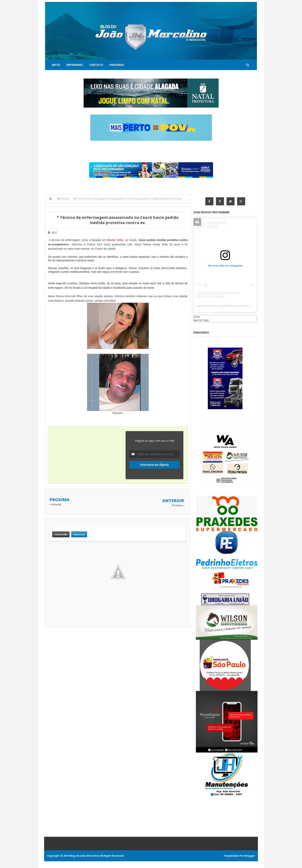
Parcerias (117, 65)
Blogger (250, 856)
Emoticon (79, 534)
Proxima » (178, 505)
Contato (96, 65)
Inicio (56, 65)
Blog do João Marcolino (85, 856)
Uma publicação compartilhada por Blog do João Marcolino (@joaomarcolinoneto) (246, 306)
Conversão (61, 534)
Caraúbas (199, 324)
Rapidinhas (75, 65)
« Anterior (56, 504)
